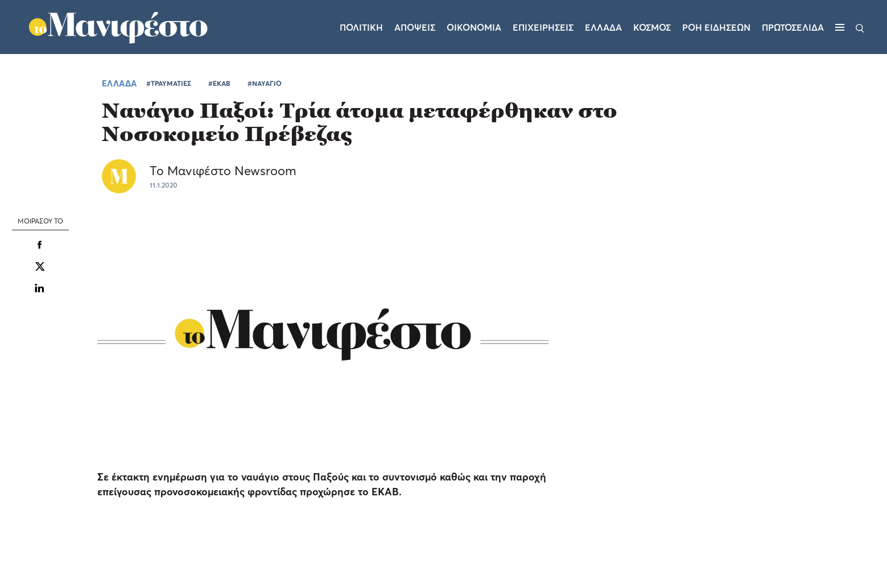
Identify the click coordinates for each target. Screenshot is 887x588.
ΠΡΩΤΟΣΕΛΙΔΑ (793, 27)
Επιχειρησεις (543, 27)
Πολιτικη (361, 27)
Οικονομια (474, 27)
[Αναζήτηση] (860, 27)
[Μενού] (840, 27)
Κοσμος (652, 27)
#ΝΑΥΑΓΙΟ (265, 83)
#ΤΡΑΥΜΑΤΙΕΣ (169, 83)
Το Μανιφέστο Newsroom (223, 171)
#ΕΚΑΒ (219, 83)
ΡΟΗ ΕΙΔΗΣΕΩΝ (716, 27)
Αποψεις (415, 27)
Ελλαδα (603, 27)
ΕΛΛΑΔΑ (119, 83)
